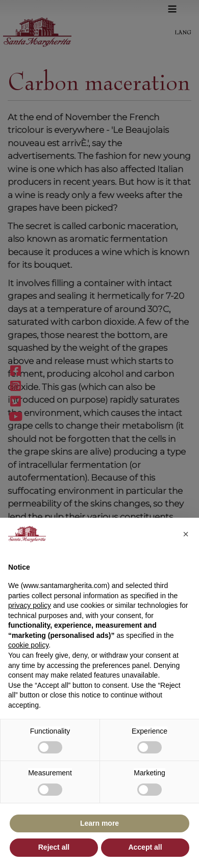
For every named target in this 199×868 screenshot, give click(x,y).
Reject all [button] (54, 847)
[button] (186, 534)
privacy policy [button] (30, 605)
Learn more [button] (99, 823)
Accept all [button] (145, 847)
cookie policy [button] (28, 645)
